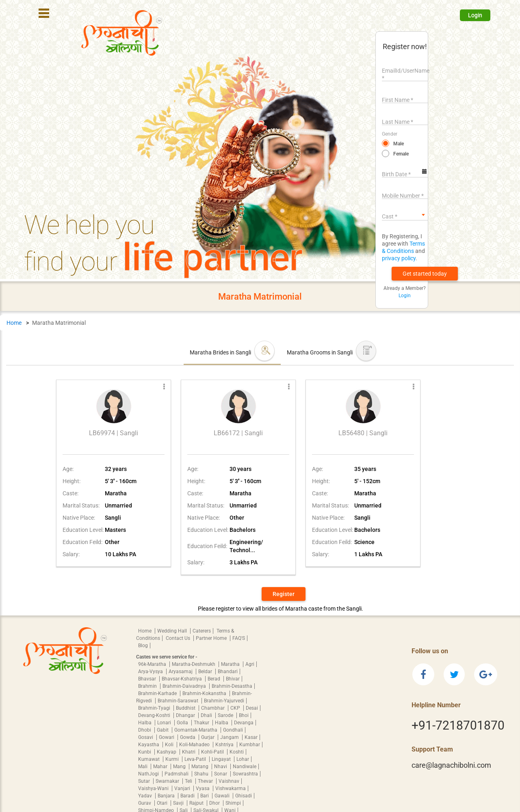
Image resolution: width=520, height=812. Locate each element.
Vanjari (183, 788)
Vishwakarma (231, 788)
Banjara (167, 796)
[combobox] (405, 215)
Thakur (202, 723)
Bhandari (228, 672)
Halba (145, 723)
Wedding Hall (173, 631)
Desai (252, 708)
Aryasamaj (181, 672)
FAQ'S (239, 638)
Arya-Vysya (151, 672)
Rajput (197, 803)
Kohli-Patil (213, 752)
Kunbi (145, 752)
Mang (180, 767)
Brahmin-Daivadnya (185, 686)
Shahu (202, 774)
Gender (390, 134)
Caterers (202, 631)
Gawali (223, 796)
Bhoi (244, 715)
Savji (179, 803)
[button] (425, 274)
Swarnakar (168, 781)
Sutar (145, 781)
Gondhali (233, 730)
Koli (170, 745)
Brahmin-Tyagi (155, 708)
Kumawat (149, 759)
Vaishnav (229, 781)
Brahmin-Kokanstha (205, 693)
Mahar (161, 767)
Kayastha (149, 745)
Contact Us (179, 638)
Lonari (165, 723)
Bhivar (233, 679)
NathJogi (149, 774)
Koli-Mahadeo (195, 745)
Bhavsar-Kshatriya (182, 679)
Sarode (226, 715)
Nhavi (221, 767)
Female (401, 154)
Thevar (206, 781)
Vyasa (203, 788)
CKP (236, 708)
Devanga (244, 723)
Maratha (231, 664)
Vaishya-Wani (154, 788)
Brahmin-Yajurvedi (224, 701)
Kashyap (167, 752)
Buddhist (186, 708)
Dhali (207, 715)
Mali (143, 767)
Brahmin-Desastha (232, 686)
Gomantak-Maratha (196, 730)
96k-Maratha (153, 664)
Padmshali (177, 774)
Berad (214, 679)
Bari (205, 796)
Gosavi (146, 737)
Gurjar (208, 737)
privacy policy (399, 258)
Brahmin (148, 686)
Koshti (237, 752)
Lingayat (222, 759)
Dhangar (186, 715)
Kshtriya (225, 745)
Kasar (251, 737)
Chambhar (213, 708)
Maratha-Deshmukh (194, 664)
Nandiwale (245, 767)
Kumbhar (250, 745)
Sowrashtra (245, 774)
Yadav (146, 796)
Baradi (188, 796)
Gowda (188, 737)
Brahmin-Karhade (158, 693)
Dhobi (145, 730)
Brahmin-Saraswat (179, 701)
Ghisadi (244, 796)
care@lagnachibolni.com (451, 765)
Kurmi (173, 759)
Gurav (145, 803)
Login (475, 15)
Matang (200, 767)
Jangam (230, 737)
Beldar (206, 672)
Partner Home (212, 638)
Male (399, 144)
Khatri (189, 752)
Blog (143, 646)
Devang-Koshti (155, 715)
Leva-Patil (196, 759)
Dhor (215, 803)
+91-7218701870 (458, 725)
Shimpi (233, 803)
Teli (189, 781)
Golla (183, 723)
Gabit (163, 730)
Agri (250, 664)
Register (284, 594)
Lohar (243, 759)
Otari (163, 803)
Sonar (221, 774)
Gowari (167, 737)
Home (14, 323)
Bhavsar (148, 679)
